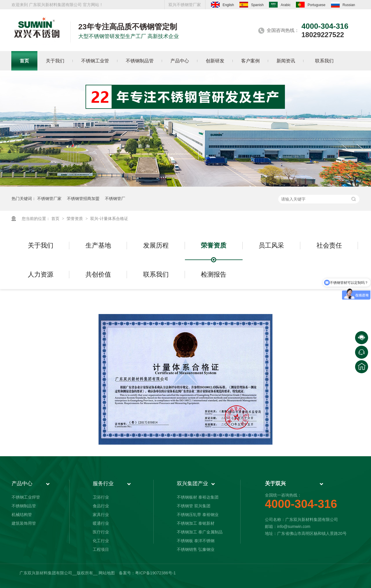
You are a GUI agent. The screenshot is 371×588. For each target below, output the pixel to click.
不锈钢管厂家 (49, 199)
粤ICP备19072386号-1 (155, 573)
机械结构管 (22, 515)
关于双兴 (275, 484)
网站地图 (107, 573)
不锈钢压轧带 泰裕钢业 (198, 515)
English (222, 5)
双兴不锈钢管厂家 (185, 5)
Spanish (251, 5)
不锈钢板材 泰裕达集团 (198, 497)
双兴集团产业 (192, 484)
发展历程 (156, 245)
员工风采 (271, 245)
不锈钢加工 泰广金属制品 (200, 532)
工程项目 (101, 549)
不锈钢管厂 (115, 199)
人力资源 (41, 274)
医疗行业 (101, 532)
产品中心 (22, 484)
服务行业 (103, 484)
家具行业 (101, 515)
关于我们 (41, 245)
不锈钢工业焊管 (26, 497)
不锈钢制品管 (24, 506)
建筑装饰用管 (24, 523)
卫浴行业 (101, 497)
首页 (56, 219)
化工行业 (101, 541)
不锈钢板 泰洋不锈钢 (196, 541)
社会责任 (329, 245)
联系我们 (156, 274)
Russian (343, 5)
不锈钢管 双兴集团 (194, 506)
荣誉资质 (75, 219)
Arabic (280, 5)
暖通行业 (101, 523)
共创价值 (98, 274)
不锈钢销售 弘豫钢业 (196, 549)
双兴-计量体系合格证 (109, 219)
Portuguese (311, 5)
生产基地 (98, 245)
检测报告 (214, 274)
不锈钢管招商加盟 (83, 199)
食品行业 (101, 506)
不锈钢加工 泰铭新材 (196, 523)
